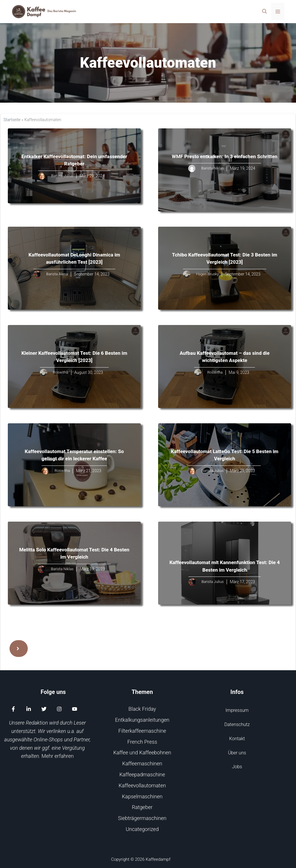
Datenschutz (237, 724)
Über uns (237, 753)
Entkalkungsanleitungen (142, 720)
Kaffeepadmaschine (142, 774)
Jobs (237, 767)
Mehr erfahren (58, 756)
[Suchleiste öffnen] (264, 12)
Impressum (237, 710)
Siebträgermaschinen (142, 818)
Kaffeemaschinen (142, 763)
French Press (142, 742)
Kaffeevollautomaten (142, 785)
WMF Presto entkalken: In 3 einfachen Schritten (224, 156)
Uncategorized (142, 829)
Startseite (12, 120)
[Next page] (19, 649)
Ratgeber (142, 807)
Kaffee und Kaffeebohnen (142, 752)
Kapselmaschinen (142, 796)
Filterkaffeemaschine (142, 731)
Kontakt (237, 739)
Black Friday (142, 709)
